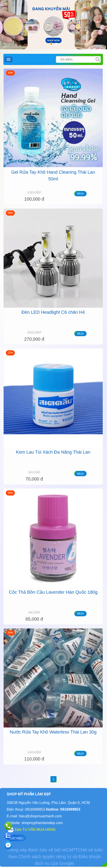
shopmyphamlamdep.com (42, 823)
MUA (80, 194)
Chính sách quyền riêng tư (45, 857)
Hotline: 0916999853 (62, 809)
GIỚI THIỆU (16, 838)
